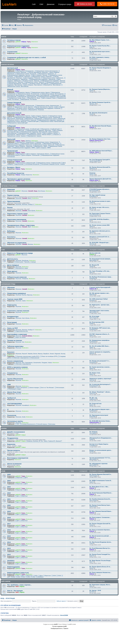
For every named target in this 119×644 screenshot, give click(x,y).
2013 (9, 548)
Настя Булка (31, 210)
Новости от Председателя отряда (20, 253)
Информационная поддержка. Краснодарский (51, 97)
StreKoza (28, 141)
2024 (9, 481)
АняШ (24, 417)
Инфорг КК (93, 289)
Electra (35, 354)
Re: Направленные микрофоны (99, 340)
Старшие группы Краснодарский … (101, 287)
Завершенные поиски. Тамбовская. (52, 78)
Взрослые (19, 478)
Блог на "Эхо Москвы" (47, 388)
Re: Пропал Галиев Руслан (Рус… (100, 46)
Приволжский (12, 151)
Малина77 (59, 441)
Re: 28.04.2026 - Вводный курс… (100, 243)
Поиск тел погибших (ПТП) (49, 356)
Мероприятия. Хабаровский (33, 119)
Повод (91, 439)
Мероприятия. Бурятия (23, 116)
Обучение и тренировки (9, 186)
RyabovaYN (52, 441)
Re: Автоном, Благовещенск (98, 113)
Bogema (92, 556)
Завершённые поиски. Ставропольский (48, 163)
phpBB (56, 624)
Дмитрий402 (93, 260)
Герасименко (29, 363)
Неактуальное (34, 358)
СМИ (41, 4)
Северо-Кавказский (15, 160)
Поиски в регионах (8, 65)
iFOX (91, 53)
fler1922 (92, 592)
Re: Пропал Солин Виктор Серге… (100, 505)
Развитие (92, 173)
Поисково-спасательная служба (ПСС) (27, 356)
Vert (23, 342)
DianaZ (92, 568)
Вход (2, 598)
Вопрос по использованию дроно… (101, 450)
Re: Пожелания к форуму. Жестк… (100, 585)
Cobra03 (31, 191)
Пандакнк (45, 363)
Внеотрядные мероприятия (18, 458)
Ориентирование (14, 201)
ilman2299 (92, 417)
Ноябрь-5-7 (31, 204)
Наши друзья (12, 271)
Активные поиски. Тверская (30, 81)
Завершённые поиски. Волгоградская (52, 94)
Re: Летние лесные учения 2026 (100, 225)
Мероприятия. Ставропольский (25, 163)
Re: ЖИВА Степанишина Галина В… (101, 481)
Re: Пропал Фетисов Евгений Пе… (100, 167)
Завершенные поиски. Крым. (17, 98)
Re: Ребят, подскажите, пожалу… (100, 57)
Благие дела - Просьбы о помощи (25, 262)
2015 (9, 536)
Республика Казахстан (16, 173)
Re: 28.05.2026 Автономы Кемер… (100, 421)
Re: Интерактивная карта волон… (100, 52)
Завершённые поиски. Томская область (39, 135)
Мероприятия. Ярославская (51, 85)
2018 (9, 518)
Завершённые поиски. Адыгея (40, 92)
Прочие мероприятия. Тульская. (17, 83)
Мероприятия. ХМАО (40, 146)
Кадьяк (92, 482)
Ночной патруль (41, 424)
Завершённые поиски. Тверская (34, 82)
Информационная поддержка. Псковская (47, 108)
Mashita (30, 354)
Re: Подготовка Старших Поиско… (100, 214)
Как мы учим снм (95, 253)
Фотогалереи (59, 388)
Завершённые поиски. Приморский (49, 117)
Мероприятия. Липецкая (22, 77)
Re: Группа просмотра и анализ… (100, 367)
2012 (9, 555)
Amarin (52, 354)
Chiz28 (91, 114)
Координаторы (13, 317)
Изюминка (29, 441)
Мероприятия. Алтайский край (50, 129)
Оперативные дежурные (17, 293)
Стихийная (93, 445)
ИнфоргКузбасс (94, 422)
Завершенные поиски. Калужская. (26, 74)
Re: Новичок (93, 432)
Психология (12, 415)
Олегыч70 (92, 393)
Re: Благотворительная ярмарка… (100, 259)
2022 (9, 493)
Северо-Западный (14, 103)
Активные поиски (14, 40)
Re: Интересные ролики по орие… (100, 201)
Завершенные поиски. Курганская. (30, 143)
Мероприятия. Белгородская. (24, 71)
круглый (92, 69)
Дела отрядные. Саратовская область (37, 154)
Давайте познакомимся (16, 432)
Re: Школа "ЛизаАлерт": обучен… (100, 392)
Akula (91, 586)
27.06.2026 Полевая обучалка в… (100, 189)
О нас (3, 250)
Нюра (36, 191)
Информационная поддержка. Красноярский (33, 132)
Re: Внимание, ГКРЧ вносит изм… (100, 328)
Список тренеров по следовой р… (100, 352)
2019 (9, 511)
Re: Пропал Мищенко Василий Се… (101, 474)
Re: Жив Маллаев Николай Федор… (101, 126)
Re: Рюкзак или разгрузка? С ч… (100, 361)
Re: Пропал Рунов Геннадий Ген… (100, 554)
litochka (24, 295)
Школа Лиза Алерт (14, 392)
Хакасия (55, 135)
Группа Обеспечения (15, 379)
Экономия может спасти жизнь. (99, 311)
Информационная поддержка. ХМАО (23, 148)
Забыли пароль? (61, 601)
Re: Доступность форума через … (100, 409)
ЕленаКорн (93, 196)
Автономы (51, 424)
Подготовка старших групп (17, 214)
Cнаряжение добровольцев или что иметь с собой (26, 58)
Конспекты (11, 237)
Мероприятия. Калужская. (46, 74)
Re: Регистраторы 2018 (97, 322)
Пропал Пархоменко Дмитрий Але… (101, 179)
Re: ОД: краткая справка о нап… (100, 293)
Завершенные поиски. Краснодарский (37, 95)
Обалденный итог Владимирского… (101, 438)
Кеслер (63, 354)
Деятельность (13, 259)
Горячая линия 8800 (15, 299)
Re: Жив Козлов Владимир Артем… (101, 542)
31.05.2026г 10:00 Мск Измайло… (100, 219)
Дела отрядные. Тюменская (23, 146)
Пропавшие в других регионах (19, 179)
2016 (9, 530)
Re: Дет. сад (93, 398)
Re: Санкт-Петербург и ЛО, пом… (100, 271)
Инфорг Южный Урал (96, 140)
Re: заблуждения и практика (98, 464)
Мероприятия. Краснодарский (26, 97)
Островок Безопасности (28, 424)
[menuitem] (11, 25)
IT (8, 410)
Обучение (24, 191)
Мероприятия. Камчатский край (17, 123)
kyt (90, 221)
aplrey (91, 272)
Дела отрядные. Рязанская (32, 78)
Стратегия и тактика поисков (18, 311)
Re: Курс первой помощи (97, 195)
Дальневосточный (14, 113)
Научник (92, 380)
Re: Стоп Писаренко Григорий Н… (100, 160)
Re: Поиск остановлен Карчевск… (100, 530)
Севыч (24, 435)
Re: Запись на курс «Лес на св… (100, 207)
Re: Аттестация (94, 316)
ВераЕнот (46, 354)
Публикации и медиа (14, 389)
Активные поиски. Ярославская (38, 83)
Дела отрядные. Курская (39, 75)
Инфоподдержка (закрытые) (18, 573)
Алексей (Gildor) (27, 336)
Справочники (12, 52)
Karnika (92, 452)
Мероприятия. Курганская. (51, 143)
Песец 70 (92, 174)
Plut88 (91, 324)
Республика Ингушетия (32, 164)
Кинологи (11, 352)
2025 (9, 475)
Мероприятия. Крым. (33, 98)
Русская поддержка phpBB (59, 626)
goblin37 (18, 42)
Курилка (4, 429)
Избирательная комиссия (17, 277)
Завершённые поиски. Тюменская (43, 145)
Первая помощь (13, 195)
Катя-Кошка (41, 191)
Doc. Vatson (44, 441)
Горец (29, 42)
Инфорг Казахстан (26, 175)
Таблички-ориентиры (15, 346)
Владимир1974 (94, 386)
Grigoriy (92, 254)
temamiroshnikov (94, 215)
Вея (23, 363)
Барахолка (11, 444)
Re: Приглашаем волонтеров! (99, 415)
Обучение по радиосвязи (17, 243)
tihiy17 (91, 562)
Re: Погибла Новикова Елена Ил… (100, 499)
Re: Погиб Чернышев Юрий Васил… (101, 493)
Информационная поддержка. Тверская (52, 81)
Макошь (40, 354)
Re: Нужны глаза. (95, 373)
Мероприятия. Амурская (28, 120)
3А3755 (92, 232)
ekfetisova (92, 169)
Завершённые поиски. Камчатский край (52, 121)
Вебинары (11, 231)
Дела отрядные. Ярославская (32, 85)
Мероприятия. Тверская (15, 82)
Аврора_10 (93, 104)
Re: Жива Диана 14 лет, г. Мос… (99, 487)
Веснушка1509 (94, 191)
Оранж (91, 91)
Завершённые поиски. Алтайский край (27, 129)
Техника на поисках (15, 340)
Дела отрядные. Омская (50, 133)
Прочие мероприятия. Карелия (43, 107)
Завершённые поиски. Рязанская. (41, 77)
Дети (25, 478)
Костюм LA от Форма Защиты (99, 444)
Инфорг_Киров (94, 152)
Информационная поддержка (18, 46)
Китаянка (92, 300)
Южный (10, 89)
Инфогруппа (12, 305)
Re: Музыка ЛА (94, 265)
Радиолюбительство (21, 331)
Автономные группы (15, 421)
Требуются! (12, 398)
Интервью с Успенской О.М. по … (100, 237)
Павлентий (93, 507)
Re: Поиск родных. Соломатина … (100, 517)
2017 (9, 524)
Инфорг (24, 42)
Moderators (35, 42)
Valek (17, 586)
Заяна (91, 227)
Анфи (91, 47)
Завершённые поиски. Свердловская (46, 142)
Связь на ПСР (12, 328)
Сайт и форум (6, 581)
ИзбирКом (25, 279)
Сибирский (11, 126)
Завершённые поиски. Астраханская (28, 94)
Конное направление (15, 361)
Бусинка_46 (37, 441)
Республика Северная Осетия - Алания (52, 164)
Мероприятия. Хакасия (34, 136)
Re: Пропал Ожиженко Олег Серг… (100, 139)
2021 (9, 499)
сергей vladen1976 (95, 161)
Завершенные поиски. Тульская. (55, 82)
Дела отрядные (13, 265)
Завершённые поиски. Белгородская (46, 71)
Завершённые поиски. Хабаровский (54, 119)
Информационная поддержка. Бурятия (25, 117)
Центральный (12, 68)
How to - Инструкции (15, 591)
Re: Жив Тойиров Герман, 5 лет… (100, 40)
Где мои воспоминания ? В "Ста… (100, 458)
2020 (9, 505)
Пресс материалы (21, 388)
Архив (3, 471)
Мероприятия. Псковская (36, 110)
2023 (9, 487)
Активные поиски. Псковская (24, 108)
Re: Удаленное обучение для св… (100, 231)
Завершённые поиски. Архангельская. (47, 106)
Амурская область (13, 120)
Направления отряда (8, 284)
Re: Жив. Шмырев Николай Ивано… (101, 511)
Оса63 (91, 203)
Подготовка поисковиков (17, 219)
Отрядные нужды (65, 4)
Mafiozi (92, 374)
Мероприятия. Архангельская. (25, 106)
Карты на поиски (20, 337)
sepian (24, 301)
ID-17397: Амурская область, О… (100, 334)
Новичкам (11, 189)
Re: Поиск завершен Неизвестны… (101, 572)
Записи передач (34, 388)
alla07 (29, 227)
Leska (91, 543)
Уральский (11, 139)
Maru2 (30, 198)
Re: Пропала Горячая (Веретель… (100, 89)
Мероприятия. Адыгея (22, 92)
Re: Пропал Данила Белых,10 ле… (100, 567)
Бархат (92, 405)
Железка (25, 204)
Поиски (4, 37)
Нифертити (93, 399)
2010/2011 (11, 561)
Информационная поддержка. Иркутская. (38, 130)
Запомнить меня (73, 601)
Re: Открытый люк (95, 404)
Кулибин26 (93, 59)
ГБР (17, 424)
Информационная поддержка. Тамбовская (42, 79)
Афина (92, 368)
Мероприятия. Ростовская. (28, 99)
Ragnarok (58, 354)
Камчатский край (33, 121)
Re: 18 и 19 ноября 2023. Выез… (100, 346)
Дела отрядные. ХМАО (43, 148)
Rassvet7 (25, 354)
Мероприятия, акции (21, 268)
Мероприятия (20, 154)
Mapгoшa (30, 295)
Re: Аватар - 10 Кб (95, 590)
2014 (9, 542)
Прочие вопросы (14, 450)
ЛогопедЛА (93, 433)
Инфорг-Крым (94, 180)
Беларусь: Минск (14, 167)
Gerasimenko (37, 363)
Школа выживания (14, 464)
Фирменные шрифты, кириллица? (100, 379)
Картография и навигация (17, 334)
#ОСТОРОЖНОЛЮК (15, 404)
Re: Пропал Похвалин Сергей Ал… (100, 102)
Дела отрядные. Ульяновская (30, 155)
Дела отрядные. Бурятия (39, 116)
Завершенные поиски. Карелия (23, 107)
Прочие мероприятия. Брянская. (38, 72)
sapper (91, 347)
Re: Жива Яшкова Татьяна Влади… (101, 561)
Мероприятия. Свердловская (24, 142)
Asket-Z (92, 336)
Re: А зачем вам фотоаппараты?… (100, 384)
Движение (51, 4)
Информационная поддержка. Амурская (50, 120)
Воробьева (25, 261)
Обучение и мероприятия (20, 358)
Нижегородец (93, 476)
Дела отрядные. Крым (48, 98)
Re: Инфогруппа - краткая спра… (100, 305)
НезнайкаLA (26, 405)
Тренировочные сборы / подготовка (21, 225)
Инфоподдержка (13, 567)
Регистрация (12, 322)
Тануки (92, 266)
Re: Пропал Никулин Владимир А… (101, 68)
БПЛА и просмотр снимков (17, 367)
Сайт (34, 4)
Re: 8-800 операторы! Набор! (99, 299)
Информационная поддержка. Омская (29, 133)
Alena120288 (64, 615)
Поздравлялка (13, 438)
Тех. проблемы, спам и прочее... (19, 585)
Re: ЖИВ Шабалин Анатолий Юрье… (101, 151)
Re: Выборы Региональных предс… (101, 277)
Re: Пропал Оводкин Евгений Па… (100, 524)
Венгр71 (92, 209)
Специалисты (12, 373)
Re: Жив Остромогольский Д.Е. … (100, 536)
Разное (10, 208)
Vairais (50, 363)
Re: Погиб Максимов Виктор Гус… (100, 548)
